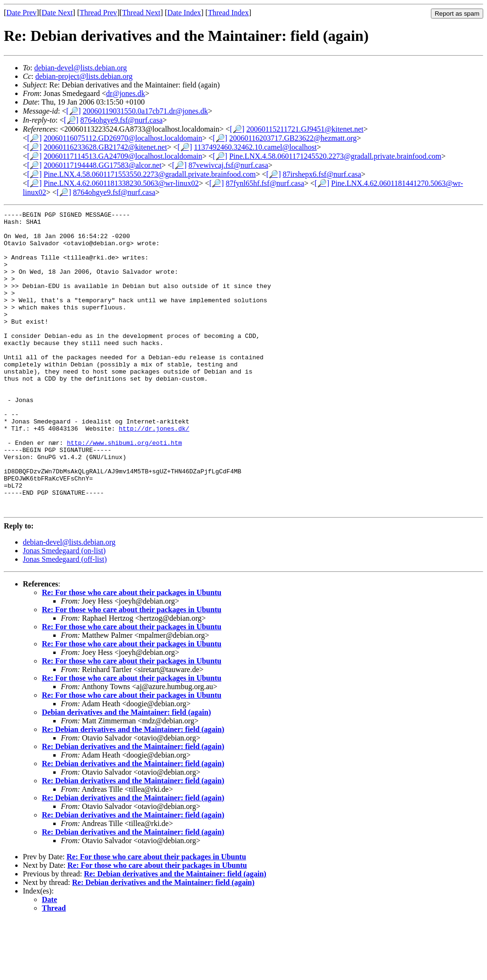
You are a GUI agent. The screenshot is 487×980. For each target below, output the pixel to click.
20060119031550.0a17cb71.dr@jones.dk (145, 111)
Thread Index (228, 13)
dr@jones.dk (126, 93)
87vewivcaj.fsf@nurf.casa (228, 165)
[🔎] (73, 111)
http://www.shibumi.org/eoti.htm (125, 490)
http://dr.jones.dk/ (154, 472)
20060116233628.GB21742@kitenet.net (105, 147)
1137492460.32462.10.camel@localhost (255, 147)
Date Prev (21, 13)
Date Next (57, 13)
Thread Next (141, 13)
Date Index (184, 13)
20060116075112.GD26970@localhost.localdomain (123, 138)
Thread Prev (98, 13)
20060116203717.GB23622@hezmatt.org (293, 138)
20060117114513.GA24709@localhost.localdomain (123, 156)
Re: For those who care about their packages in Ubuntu (131, 652)
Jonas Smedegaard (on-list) (64, 610)
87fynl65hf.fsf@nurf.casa (265, 183)
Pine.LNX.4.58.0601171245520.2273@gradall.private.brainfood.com (335, 156)
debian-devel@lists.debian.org (81, 68)
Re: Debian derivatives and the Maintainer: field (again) (133, 789)
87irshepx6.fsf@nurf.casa (322, 174)
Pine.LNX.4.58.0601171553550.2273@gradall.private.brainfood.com (150, 174)
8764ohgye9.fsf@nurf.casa (122, 120)
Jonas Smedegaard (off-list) (65, 619)
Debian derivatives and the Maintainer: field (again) (127, 772)
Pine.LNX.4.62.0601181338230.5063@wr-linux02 (121, 183)
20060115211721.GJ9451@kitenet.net (305, 129)
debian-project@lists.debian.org (84, 76)
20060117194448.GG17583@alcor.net (103, 165)
